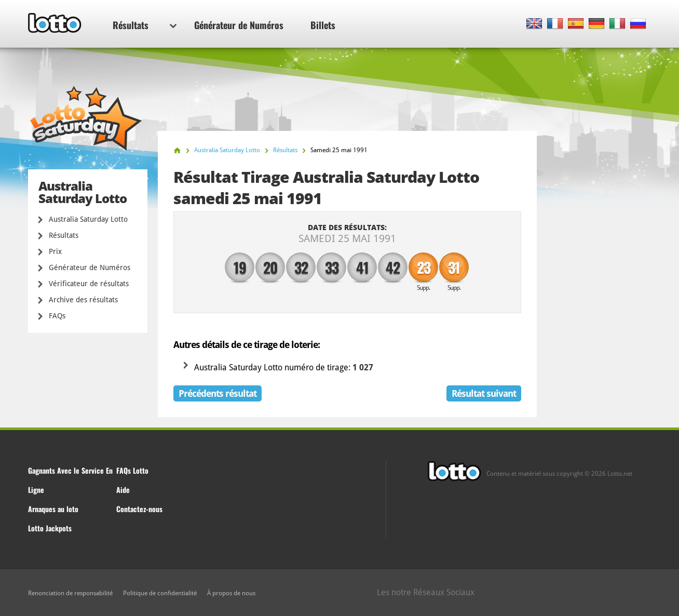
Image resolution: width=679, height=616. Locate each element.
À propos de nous (231, 593)
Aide (123, 490)
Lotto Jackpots (50, 528)
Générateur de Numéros (239, 25)
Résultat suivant (484, 393)
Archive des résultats (83, 300)
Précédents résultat (218, 393)
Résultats (145, 25)
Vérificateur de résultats (89, 284)
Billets (323, 25)
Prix (55, 251)
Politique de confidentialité (160, 593)
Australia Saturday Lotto (88, 219)
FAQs (57, 316)
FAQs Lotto (132, 470)
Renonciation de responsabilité (70, 593)
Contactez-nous (139, 509)
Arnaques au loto (53, 509)
